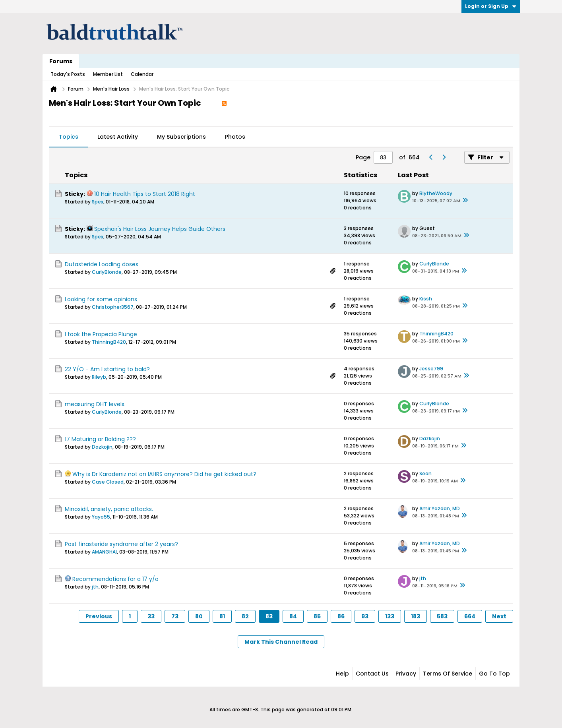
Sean (425, 473)
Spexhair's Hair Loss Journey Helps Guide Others (160, 229)
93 (365, 616)
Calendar (142, 74)
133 (390, 616)
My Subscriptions (181, 137)
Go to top (494, 674)
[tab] (69, 137)
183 (416, 616)
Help (342, 674)
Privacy (406, 674)
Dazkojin (102, 447)
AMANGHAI (104, 552)
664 (470, 616)
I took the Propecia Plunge (101, 334)
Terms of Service (448, 674)
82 (245, 616)
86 (341, 616)
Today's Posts (68, 74)
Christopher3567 (113, 307)
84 (293, 616)
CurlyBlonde (107, 272)
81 (222, 616)
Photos (235, 137)
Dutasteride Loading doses (102, 264)
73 (175, 616)
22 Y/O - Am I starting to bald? (107, 369)
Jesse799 (431, 369)
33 (151, 616)
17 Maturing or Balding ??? (100, 439)
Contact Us (372, 674)
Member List (108, 74)
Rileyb (99, 377)
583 (442, 616)
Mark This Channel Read (281, 642)
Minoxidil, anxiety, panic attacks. (109, 509)
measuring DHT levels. (95, 404)
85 (317, 616)
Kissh (426, 299)
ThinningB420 (109, 342)
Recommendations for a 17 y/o (115, 579)
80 (199, 616)
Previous (99, 616)
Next (499, 616)
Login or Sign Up (491, 6)
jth (95, 587)
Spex (98, 202)
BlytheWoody (436, 193)
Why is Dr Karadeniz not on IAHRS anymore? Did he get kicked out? (164, 474)
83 (269, 616)
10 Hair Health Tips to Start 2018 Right (145, 194)
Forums (61, 61)
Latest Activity (118, 137)
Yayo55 (101, 517)
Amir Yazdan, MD (440, 508)
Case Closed (108, 482)
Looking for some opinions (101, 299)
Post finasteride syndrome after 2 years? (121, 544)
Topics (69, 137)
